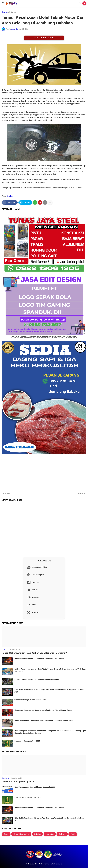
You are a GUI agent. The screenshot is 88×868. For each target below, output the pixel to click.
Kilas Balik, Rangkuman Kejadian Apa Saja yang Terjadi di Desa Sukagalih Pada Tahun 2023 (50, 691)
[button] (3, 3)
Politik (73, 834)
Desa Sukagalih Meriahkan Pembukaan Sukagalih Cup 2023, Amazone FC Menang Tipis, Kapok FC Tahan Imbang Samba (50, 732)
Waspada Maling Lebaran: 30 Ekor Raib (30, 700)
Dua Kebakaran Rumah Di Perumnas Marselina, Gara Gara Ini (39, 659)
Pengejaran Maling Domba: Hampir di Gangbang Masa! (37, 679)
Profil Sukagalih (31, 864)
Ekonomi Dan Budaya (21, 834)
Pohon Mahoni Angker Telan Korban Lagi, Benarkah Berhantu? (34, 653)
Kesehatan (50, 834)
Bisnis (6, 834)
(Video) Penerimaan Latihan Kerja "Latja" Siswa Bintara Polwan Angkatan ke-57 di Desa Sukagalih (50, 670)
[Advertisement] (44, 473)
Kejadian (13, 12)
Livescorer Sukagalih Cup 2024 (27, 741)
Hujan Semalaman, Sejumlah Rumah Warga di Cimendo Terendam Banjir (44, 720)
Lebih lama (81, 493)
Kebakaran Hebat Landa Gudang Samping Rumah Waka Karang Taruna (43, 710)
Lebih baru (6, 493)
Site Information (57, 864)
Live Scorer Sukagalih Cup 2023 (27, 797)
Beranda (5, 12)
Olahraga (62, 834)
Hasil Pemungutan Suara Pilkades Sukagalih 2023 (35, 787)
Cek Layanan (44, 864)
